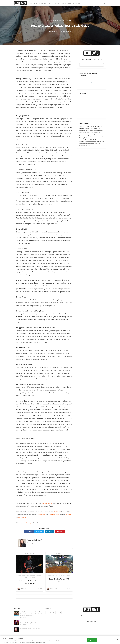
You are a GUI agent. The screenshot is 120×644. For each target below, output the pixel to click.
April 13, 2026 (23, 618)
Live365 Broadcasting (53, 515)
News (36, 3)
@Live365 (68, 515)
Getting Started (68, 20)
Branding (55, 20)
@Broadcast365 (22, 518)
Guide (61, 20)
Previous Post (30, 553)
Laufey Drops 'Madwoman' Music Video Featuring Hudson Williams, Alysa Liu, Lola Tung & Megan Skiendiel (31, 614)
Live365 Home (77, 3)
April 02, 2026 (23, 632)
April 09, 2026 (23, 625)
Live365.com (57, 512)
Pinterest (60, 532)
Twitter (39, 532)
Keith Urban (22, 576)
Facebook (29, 532)
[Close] (117, 640)
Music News (31, 578)
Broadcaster (43, 3)
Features (58, 3)
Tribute (38, 576)
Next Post (59, 553)
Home (31, 3)
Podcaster (51, 3)
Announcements (66, 3)
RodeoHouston (53, 576)
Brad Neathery (27, 523)
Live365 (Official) (41, 515)
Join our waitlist (48, 503)
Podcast (49, 20)
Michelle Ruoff (37, 540)
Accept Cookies (92, 640)
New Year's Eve (31, 576)
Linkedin (49, 532)
